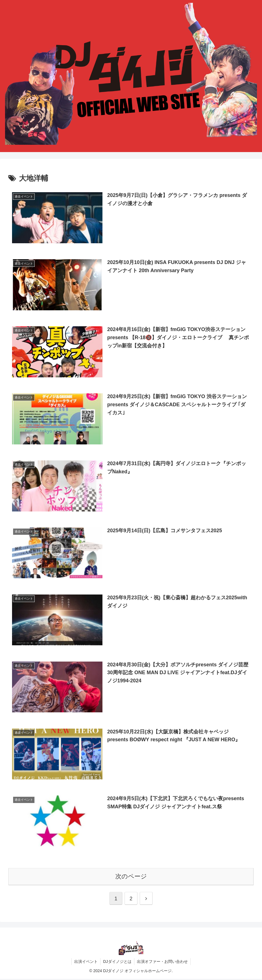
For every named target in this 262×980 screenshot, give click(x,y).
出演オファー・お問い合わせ (163, 963)
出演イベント (85, 963)
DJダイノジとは (117, 963)
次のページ (131, 877)
